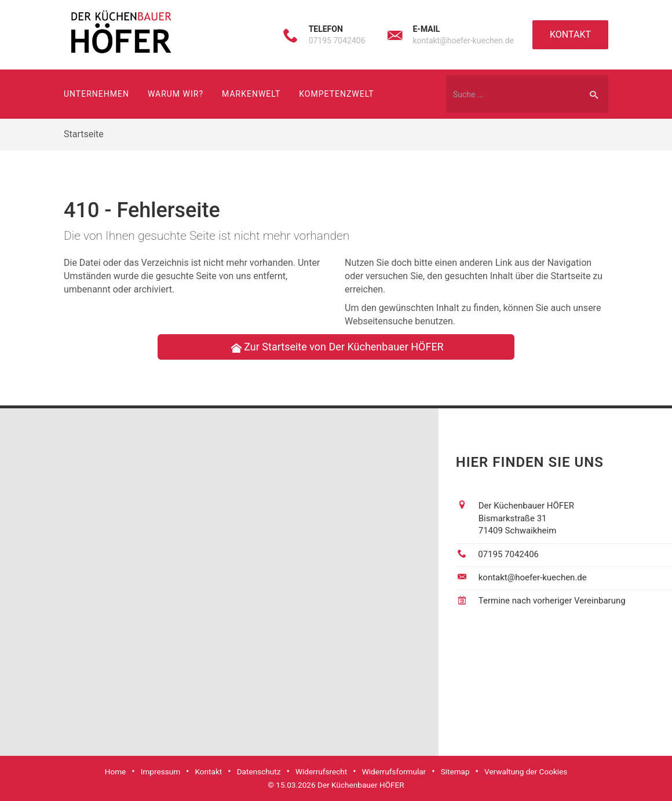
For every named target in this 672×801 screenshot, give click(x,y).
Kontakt (570, 34)
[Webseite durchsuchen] (512, 94)
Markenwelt (251, 94)
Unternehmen (96, 94)
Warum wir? (176, 94)
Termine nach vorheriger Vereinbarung (552, 601)
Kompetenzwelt (336, 94)
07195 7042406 (337, 41)
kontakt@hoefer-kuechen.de (463, 41)
